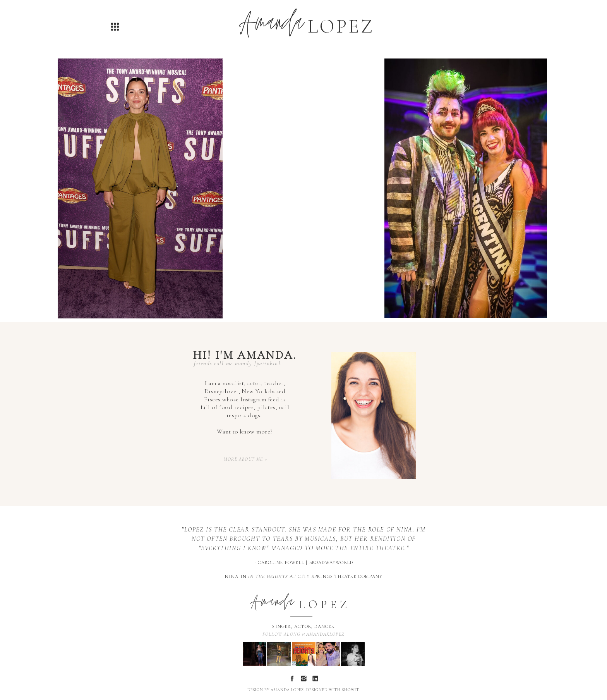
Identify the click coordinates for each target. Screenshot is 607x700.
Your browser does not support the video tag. (304, 188)
